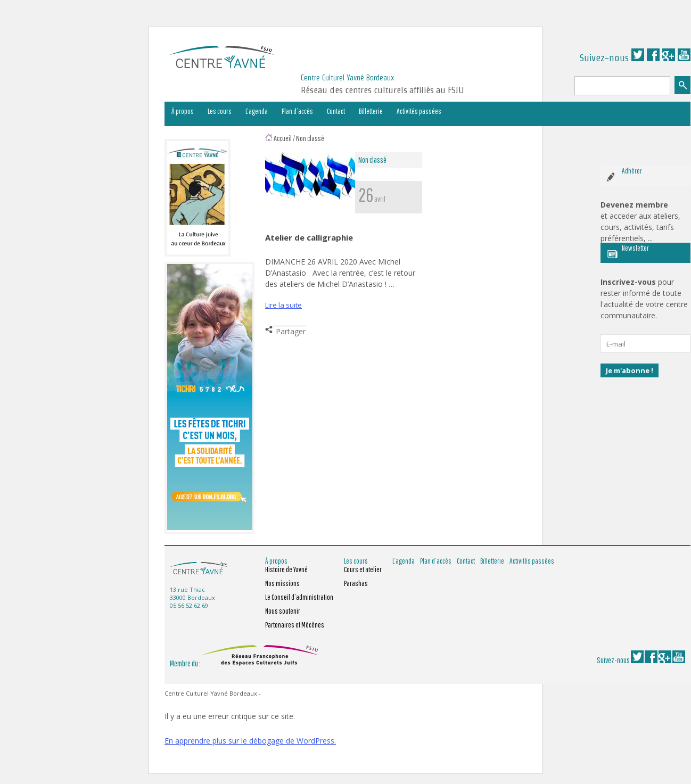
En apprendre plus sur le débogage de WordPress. (250, 741)
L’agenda (257, 111)
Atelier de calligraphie (309, 237)
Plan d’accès (297, 111)
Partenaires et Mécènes (295, 625)
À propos (183, 111)
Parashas (356, 583)
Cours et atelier (363, 570)
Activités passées (419, 111)
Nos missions (282, 583)
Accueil (283, 138)
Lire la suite (283, 305)
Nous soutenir (283, 611)
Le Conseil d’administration (299, 597)
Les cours (220, 111)
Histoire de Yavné (286, 570)
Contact (336, 111)
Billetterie (371, 111)
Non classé (310, 138)
